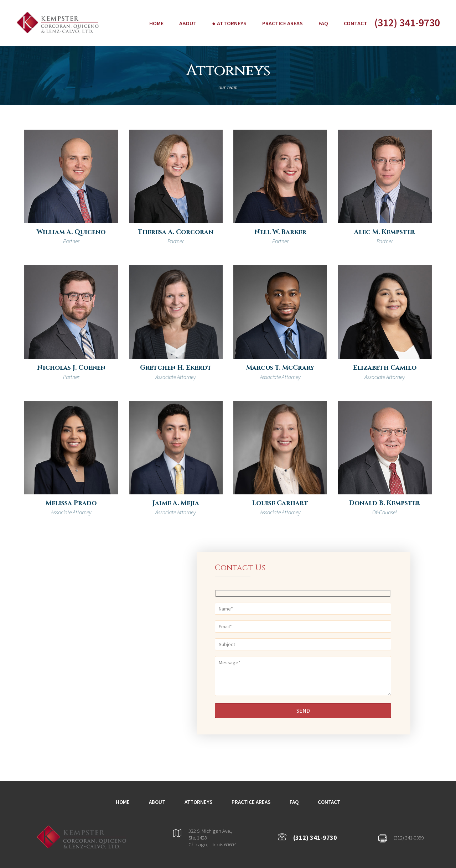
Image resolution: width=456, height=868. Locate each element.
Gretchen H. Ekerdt (176, 368)
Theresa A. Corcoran (176, 232)
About (188, 23)
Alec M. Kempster (385, 232)
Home (156, 23)
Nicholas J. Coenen (71, 368)
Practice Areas (283, 23)
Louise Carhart (280, 503)
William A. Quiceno (71, 232)
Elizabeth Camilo (385, 368)
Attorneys (232, 23)
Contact (356, 23)
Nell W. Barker (280, 232)
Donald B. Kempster (385, 503)
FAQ (323, 23)
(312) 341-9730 (407, 22)
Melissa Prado (71, 503)
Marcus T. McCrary (280, 368)
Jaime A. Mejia (176, 503)
